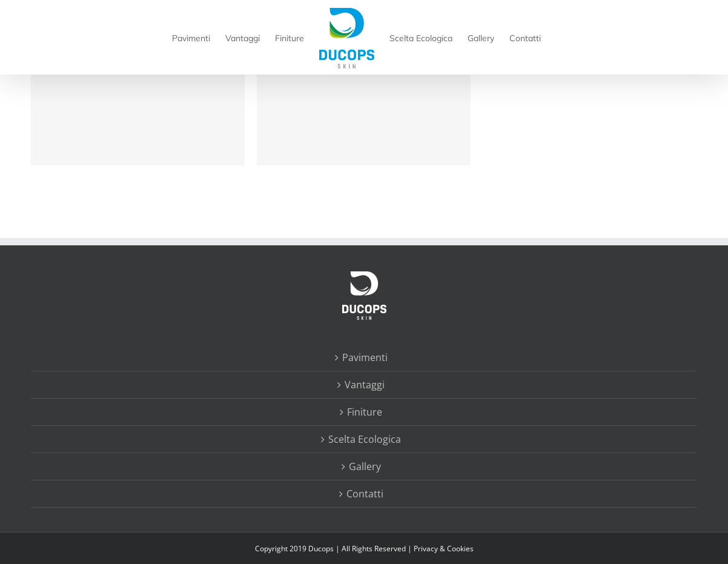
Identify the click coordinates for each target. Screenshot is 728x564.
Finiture (365, 412)
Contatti (365, 494)
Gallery (365, 466)
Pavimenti (365, 357)
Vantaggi (365, 385)
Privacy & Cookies (444, 549)
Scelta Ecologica (365, 439)
